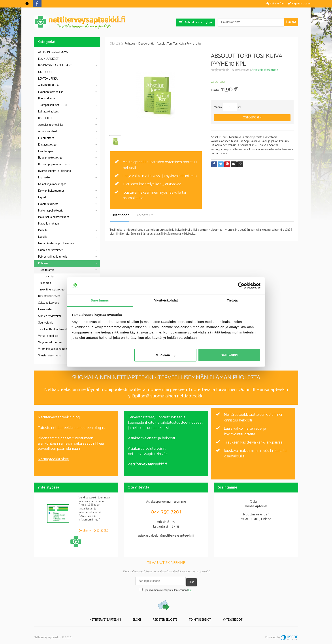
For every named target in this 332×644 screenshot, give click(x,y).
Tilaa (191, 581)
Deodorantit (47, 270)
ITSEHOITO (45, 118)
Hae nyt (291, 22)
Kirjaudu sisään (301, 4)
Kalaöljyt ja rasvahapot (52, 184)
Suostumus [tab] (100, 300)
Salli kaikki (229, 355)
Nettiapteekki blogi (53, 459)
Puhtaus (43, 263)
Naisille (43, 237)
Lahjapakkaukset (48, 112)
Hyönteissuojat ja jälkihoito (55, 171)
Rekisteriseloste (165, 616)
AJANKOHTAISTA (48, 85)
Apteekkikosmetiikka (51, 125)
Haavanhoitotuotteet (51, 158)
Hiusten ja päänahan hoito (54, 164)
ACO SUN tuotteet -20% (53, 52)
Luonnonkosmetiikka (51, 92)
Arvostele (265, 70)
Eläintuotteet (46, 138)
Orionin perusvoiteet (50, 250)
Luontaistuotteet (48, 204)
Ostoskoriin (252, 118)
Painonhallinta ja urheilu (53, 257)
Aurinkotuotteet (48, 132)
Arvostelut (145, 215)
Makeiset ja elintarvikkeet (54, 217)
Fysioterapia (45, 151)
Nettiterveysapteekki (117, 616)
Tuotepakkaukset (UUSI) (53, 105)
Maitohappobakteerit (50, 211)
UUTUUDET (45, 72)
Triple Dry (48, 276)
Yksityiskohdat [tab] (166, 300)
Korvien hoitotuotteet (51, 191)
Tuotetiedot (119, 215)
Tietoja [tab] (232, 300)
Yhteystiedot (221, 616)
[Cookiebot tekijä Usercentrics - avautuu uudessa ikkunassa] (241, 286)
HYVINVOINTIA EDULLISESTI (55, 66)
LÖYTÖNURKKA (48, 79)
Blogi (142, 616)
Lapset (42, 198)
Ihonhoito (44, 178)
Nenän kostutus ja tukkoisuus (56, 244)
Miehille (43, 230)
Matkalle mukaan (49, 224)
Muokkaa (165, 355)
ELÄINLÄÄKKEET (48, 59)
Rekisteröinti (278, 4)
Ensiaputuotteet (48, 145)
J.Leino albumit (47, 98)
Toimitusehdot (194, 616)
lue (190, 587)
